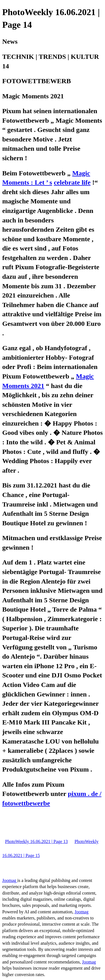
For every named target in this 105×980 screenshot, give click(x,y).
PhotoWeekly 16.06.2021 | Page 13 (36, 841)
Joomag (10, 880)
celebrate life (72, 182)
